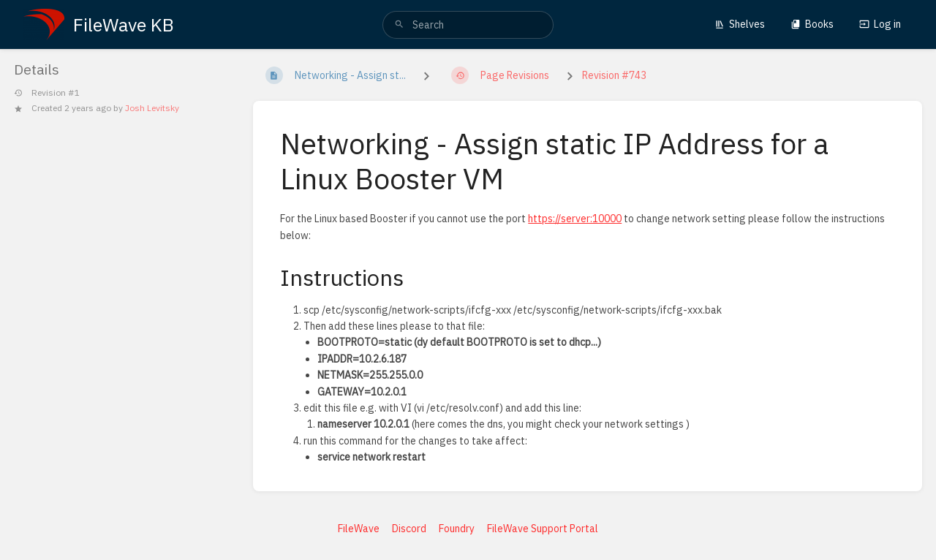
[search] (468, 25)
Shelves (740, 24)
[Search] (399, 25)
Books (812, 24)
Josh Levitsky (152, 108)
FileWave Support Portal (543, 529)
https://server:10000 (575, 219)
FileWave (359, 529)
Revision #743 (614, 75)
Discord (409, 529)
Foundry (457, 529)
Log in (880, 24)
